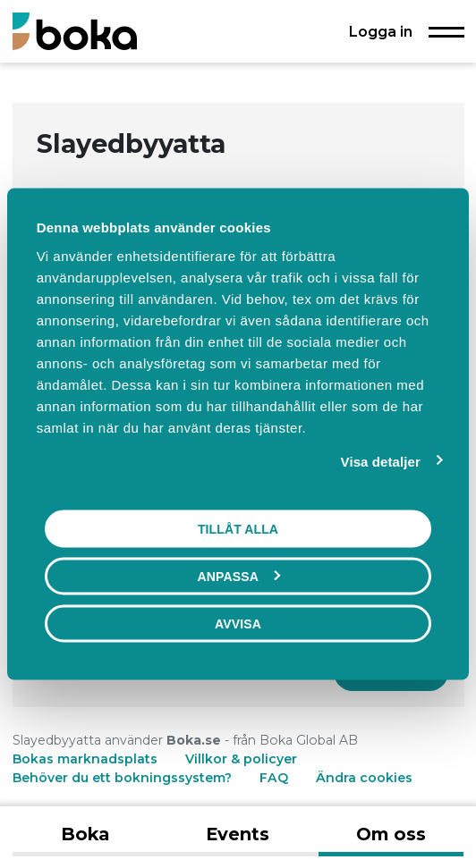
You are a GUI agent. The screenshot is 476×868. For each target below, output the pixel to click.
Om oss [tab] (391, 834)
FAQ (276, 778)
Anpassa (239, 577)
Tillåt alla (238, 529)
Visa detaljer (381, 462)
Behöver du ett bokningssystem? (122, 778)
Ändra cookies (364, 778)
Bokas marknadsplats (85, 759)
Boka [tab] (85, 834)
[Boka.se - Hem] (75, 31)
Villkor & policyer (241, 759)
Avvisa (238, 624)
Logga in (381, 31)
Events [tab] (238, 834)
